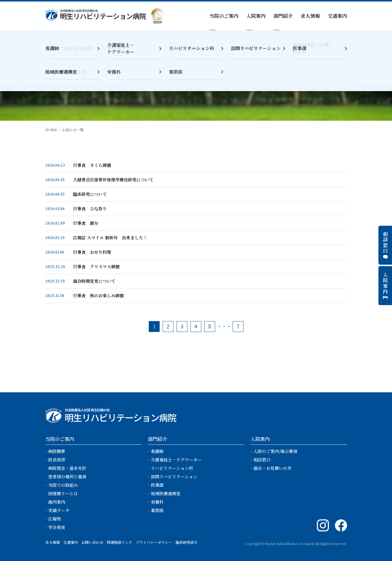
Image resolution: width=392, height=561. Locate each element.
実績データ (59, 510)
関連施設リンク (120, 542)
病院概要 (57, 451)
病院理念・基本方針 (67, 468)
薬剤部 (157, 510)
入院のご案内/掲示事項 (275, 451)
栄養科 (157, 502)
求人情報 (310, 16)
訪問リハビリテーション (174, 477)
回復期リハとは (63, 493)
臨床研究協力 (186, 542)
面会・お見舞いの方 (272, 468)
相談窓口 (262, 460)
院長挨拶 (57, 460)
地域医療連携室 (166, 493)
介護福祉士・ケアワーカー (176, 460)
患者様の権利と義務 (67, 477)
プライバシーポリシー (154, 542)
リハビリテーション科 (172, 468)
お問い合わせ (92, 542)
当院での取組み (63, 485)
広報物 (55, 519)
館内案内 (57, 502)
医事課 (157, 485)
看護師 (157, 451)
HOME (51, 130)
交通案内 (337, 16)
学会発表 (57, 527)
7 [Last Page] (238, 326)
